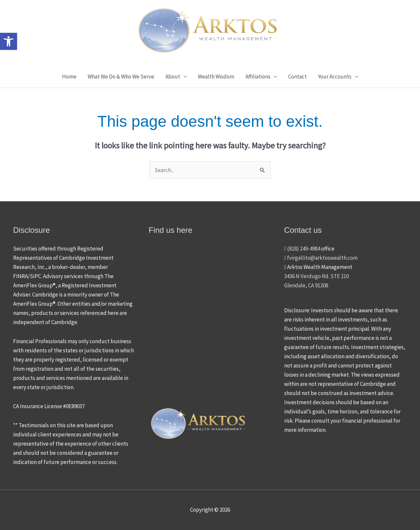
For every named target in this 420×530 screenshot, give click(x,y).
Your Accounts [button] (335, 77)
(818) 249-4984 (302, 249)
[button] (9, 41)
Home (69, 77)
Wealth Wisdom (216, 77)
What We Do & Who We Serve (121, 77)
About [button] (173, 77)
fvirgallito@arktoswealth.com (321, 258)
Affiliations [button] (258, 77)
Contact (297, 77)
